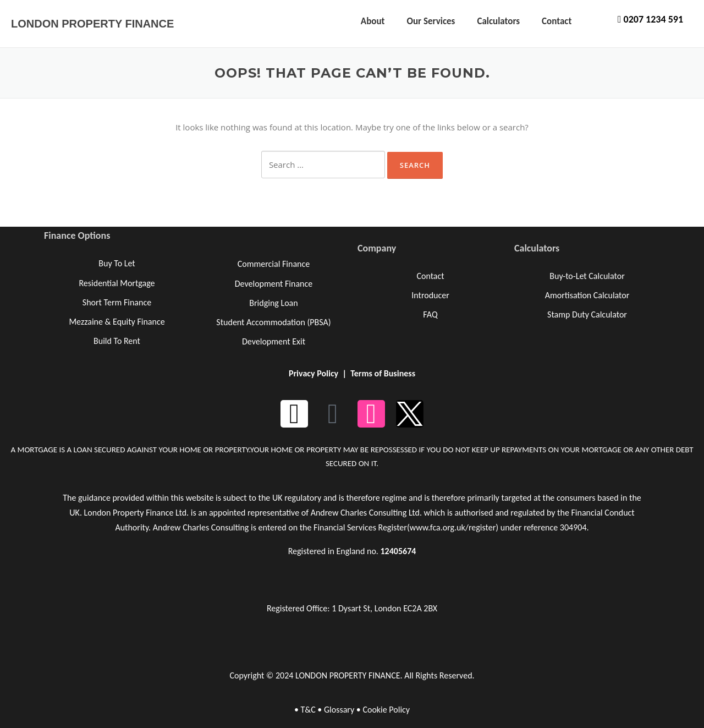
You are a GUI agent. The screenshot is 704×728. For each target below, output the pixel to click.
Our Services (431, 21)
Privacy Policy (313, 373)
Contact (557, 21)
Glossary (339, 710)
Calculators (498, 21)
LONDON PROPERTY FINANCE (92, 24)
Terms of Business (383, 373)
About (373, 21)
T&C (308, 710)
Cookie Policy (386, 710)
